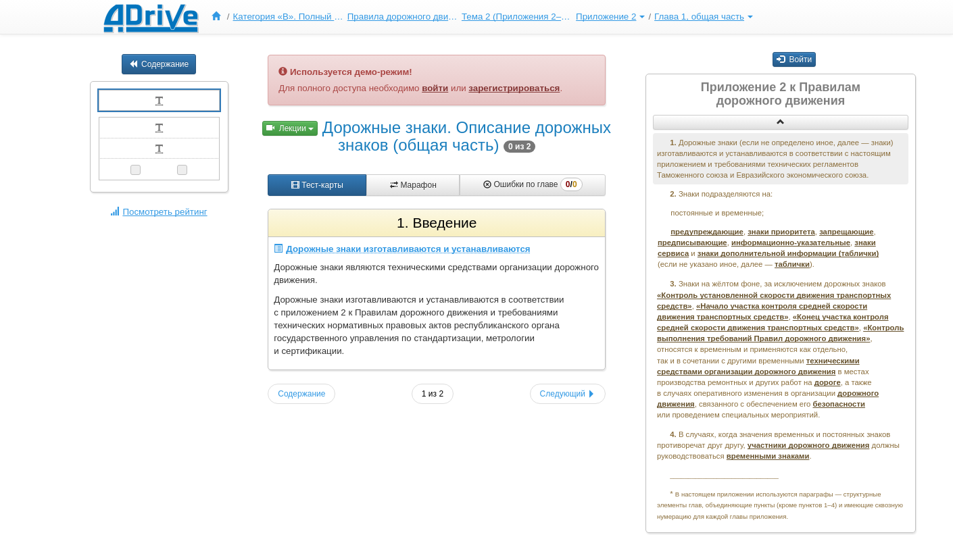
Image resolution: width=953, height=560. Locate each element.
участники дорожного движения (809, 445)
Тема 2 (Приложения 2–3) (517, 17)
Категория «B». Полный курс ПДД (289, 17)
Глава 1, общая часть (704, 17)
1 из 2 (433, 394)
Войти (794, 59)
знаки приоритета (781, 232)
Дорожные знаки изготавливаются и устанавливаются (402, 249)
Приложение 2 (610, 17)
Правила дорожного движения (403, 17)
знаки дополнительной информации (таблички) (788, 253)
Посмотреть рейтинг (158, 212)
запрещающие (846, 232)
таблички (792, 264)
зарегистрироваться (514, 88)
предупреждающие (707, 232)
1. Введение (437, 223)
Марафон (413, 185)
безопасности (839, 404)
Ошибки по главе (533, 184)
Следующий (568, 394)
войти (435, 88)
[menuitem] (219, 17)
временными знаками (768, 456)
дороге (828, 382)
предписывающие (692, 243)
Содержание (159, 64)
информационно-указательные (791, 243)
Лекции (290, 128)
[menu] (481, 17)
